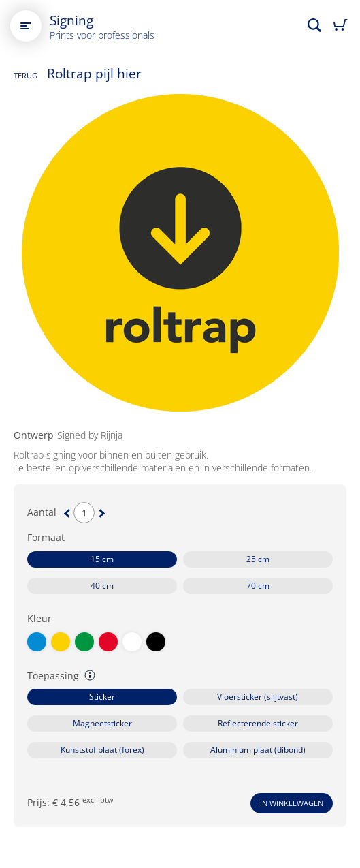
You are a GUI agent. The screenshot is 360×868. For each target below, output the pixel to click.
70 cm (258, 586)
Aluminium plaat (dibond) (258, 750)
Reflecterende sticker (258, 723)
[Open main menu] (26, 26)
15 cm (102, 559)
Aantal (42, 512)
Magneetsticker (102, 723)
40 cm (102, 586)
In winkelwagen (292, 803)
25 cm (258, 559)
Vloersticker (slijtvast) (258, 697)
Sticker (102, 697)
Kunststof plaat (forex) (102, 750)
